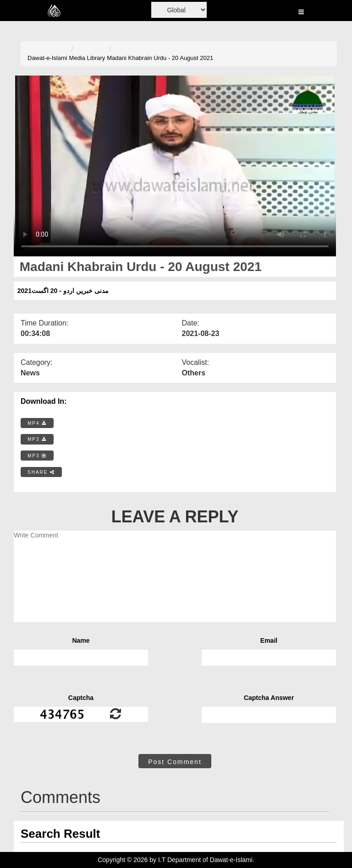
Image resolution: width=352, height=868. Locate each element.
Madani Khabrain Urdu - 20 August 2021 (160, 58)
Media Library (87, 58)
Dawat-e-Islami (47, 58)
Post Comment (175, 762)
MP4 (37, 423)
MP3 (37, 439)
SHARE (41, 472)
